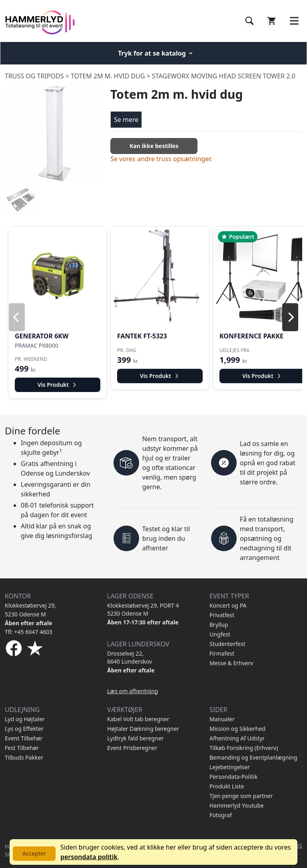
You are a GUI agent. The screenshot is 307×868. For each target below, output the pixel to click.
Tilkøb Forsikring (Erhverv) (244, 748)
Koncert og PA (228, 605)
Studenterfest (227, 644)
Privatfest (222, 615)
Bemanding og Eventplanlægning (253, 757)
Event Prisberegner (132, 748)
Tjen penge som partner (241, 796)
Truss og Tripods (34, 76)
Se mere (126, 120)
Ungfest (220, 634)
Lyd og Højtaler (25, 719)
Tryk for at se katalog (156, 53)
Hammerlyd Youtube (237, 805)
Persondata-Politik (233, 777)
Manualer (222, 719)
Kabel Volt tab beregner (138, 719)
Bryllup (219, 625)
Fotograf (221, 815)
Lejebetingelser (230, 767)
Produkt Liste (227, 786)
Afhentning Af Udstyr (237, 738)
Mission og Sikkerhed (237, 729)
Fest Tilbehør (22, 748)
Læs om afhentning (133, 691)
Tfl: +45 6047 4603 (29, 632)
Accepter (34, 853)
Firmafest (222, 653)
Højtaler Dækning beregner (143, 729)
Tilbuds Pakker (24, 757)
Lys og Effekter (24, 729)
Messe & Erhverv (231, 663)
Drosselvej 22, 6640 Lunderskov (130, 657)
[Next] (290, 317)
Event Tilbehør (24, 738)
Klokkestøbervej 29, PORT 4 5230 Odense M (143, 609)
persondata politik (89, 857)
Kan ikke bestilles (154, 146)
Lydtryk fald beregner (136, 738)
